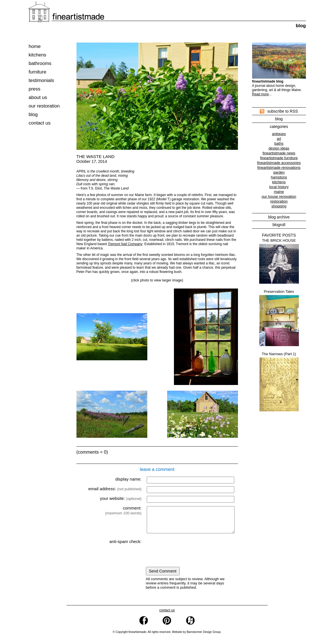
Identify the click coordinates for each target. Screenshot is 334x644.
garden (279, 172)
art (279, 139)
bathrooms (40, 63)
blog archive (279, 217)
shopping (279, 206)
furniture (37, 72)
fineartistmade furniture (279, 158)
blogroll (279, 225)
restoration (279, 201)
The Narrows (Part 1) (279, 382)
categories (279, 127)
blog (33, 114)
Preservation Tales (279, 318)
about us (38, 97)
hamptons (279, 177)
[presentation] (190, 555)
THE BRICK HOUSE (279, 261)
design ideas (279, 148)
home (35, 46)
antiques (279, 134)
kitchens (37, 55)
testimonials (41, 80)
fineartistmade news (279, 153)
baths (279, 143)
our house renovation (279, 196)
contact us (40, 123)
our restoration (44, 106)
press (35, 89)
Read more (260, 94)
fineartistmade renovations (279, 168)
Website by (196, 637)
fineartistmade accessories (279, 163)
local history (279, 187)
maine (279, 192)
